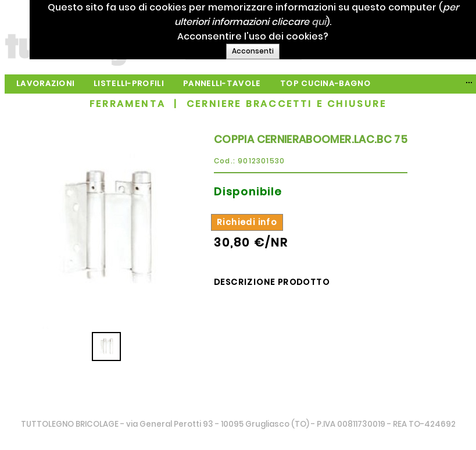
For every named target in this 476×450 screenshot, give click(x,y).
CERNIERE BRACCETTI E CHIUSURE (287, 104)
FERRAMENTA (128, 104)
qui (330, 22)
